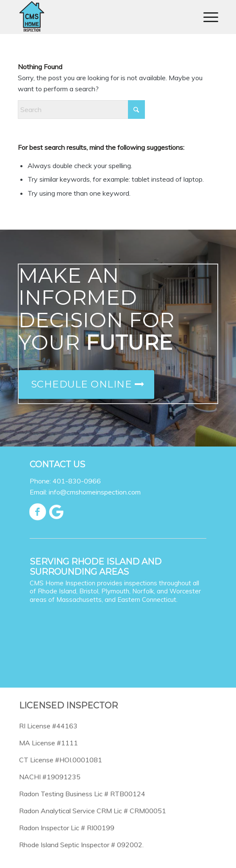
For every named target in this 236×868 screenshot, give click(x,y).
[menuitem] (207, 17)
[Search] (81, 110)
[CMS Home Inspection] (98, 17)
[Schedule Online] (86, 385)
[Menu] (207, 17)
